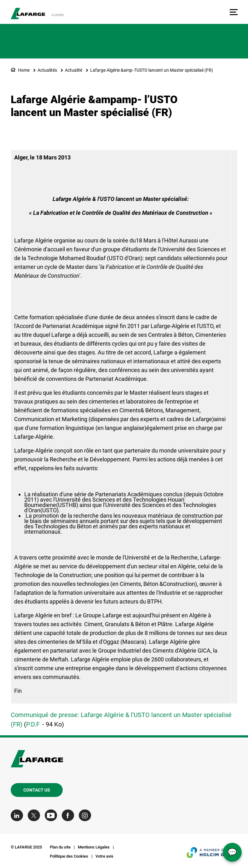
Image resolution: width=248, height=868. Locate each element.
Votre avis (104, 856)
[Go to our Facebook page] (69, 815)
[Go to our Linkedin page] (18, 815)
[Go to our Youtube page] (52, 815)
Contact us (37, 790)
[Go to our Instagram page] (87, 815)
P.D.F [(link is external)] (33, 724)
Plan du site (60, 847)
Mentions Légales (94, 847)
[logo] (28, 14)
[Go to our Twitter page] (35, 815)
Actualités (47, 70)
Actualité (74, 70)
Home (24, 70)
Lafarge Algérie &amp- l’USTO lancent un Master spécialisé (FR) (152, 70)
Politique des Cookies (69, 856)
